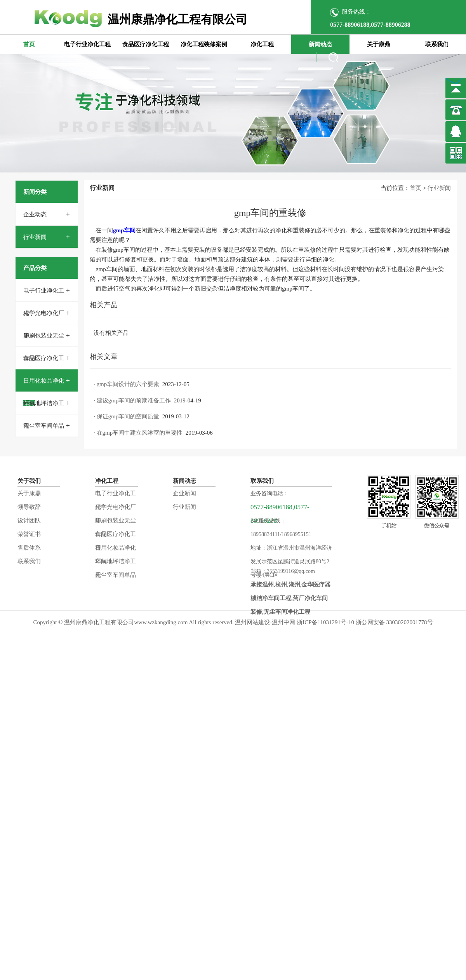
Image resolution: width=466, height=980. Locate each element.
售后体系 (29, 548)
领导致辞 (29, 507)
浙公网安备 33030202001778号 (394, 622)
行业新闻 (35, 237)
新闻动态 (320, 44)
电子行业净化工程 (87, 44)
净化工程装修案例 (204, 44)
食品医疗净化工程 (146, 44)
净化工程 (262, 44)
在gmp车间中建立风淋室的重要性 (140, 433)
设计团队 (29, 520)
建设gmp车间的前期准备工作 (134, 400)
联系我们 (437, 44)
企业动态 (35, 214)
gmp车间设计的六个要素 (128, 384)
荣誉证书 (29, 534)
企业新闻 (184, 493)
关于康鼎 (379, 44)
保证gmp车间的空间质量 (128, 416)
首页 (29, 44)
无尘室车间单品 (44, 426)
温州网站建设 (252, 622)
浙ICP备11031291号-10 (325, 622)
